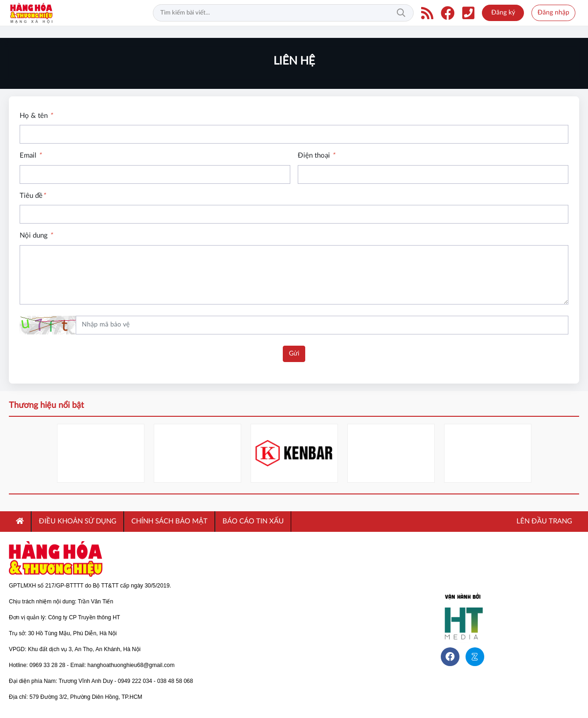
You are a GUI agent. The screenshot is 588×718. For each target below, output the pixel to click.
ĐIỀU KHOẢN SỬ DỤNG (78, 521)
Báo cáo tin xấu (253, 521)
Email (30, 156)
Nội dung (36, 236)
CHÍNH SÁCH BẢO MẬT (169, 521)
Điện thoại (316, 156)
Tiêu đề (32, 196)
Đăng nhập (553, 13)
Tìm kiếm (401, 13)
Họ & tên (36, 116)
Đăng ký (503, 13)
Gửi (294, 354)
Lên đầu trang (543, 521)
